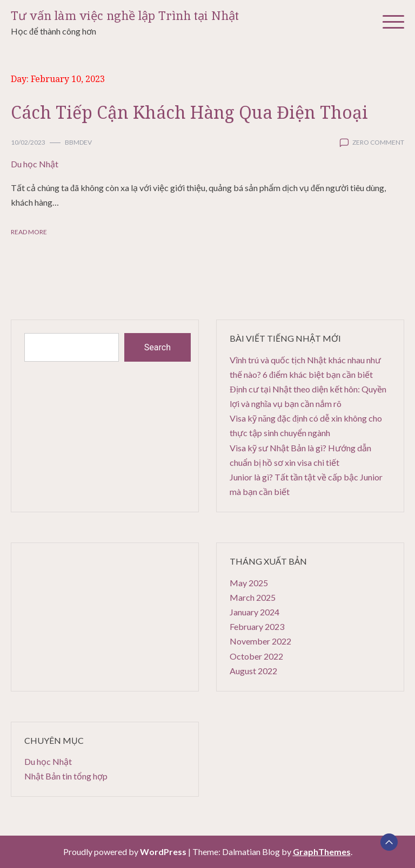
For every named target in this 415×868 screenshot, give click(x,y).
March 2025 (253, 597)
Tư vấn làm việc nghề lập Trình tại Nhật (125, 16)
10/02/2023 (28, 142)
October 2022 (256, 656)
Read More (29, 232)
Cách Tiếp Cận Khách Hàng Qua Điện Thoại (189, 112)
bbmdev (78, 142)
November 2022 (260, 641)
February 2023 (257, 626)
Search (158, 347)
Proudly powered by (126, 852)
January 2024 (255, 612)
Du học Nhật (35, 164)
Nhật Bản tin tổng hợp (66, 776)
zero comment (378, 142)
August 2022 (253, 671)
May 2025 (249, 583)
